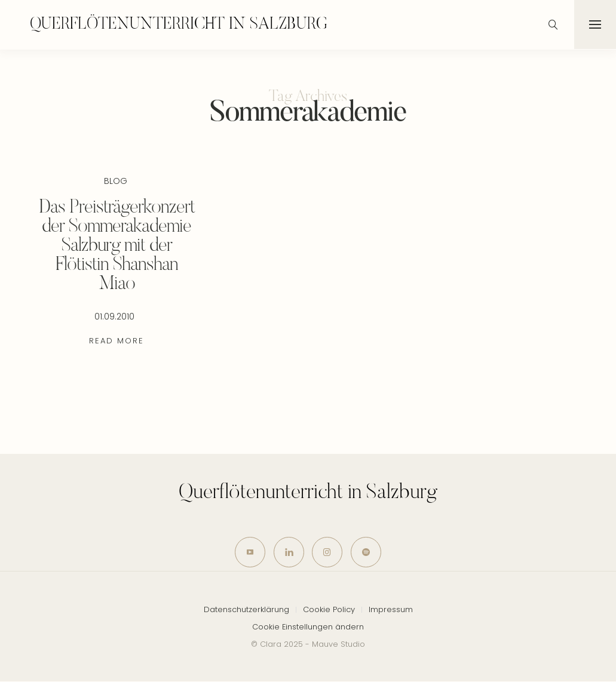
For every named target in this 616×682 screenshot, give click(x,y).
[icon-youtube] (250, 552)
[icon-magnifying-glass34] (553, 24)
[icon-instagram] (328, 552)
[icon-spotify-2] (367, 552)
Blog (116, 181)
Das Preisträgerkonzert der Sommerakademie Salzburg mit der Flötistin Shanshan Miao (117, 246)
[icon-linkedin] (289, 552)
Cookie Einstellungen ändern (308, 627)
